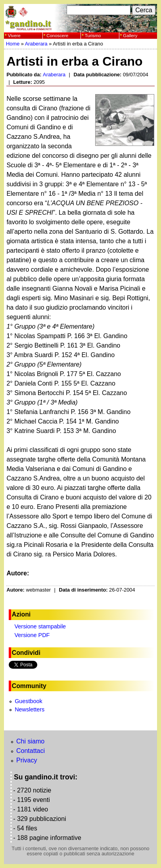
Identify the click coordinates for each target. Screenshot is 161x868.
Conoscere (57, 36)
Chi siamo (30, 741)
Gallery (130, 36)
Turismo (93, 36)
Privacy (27, 760)
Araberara (36, 44)
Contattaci (31, 751)
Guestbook (29, 701)
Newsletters (30, 709)
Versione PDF (32, 635)
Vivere (14, 36)
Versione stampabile (40, 626)
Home (13, 44)
